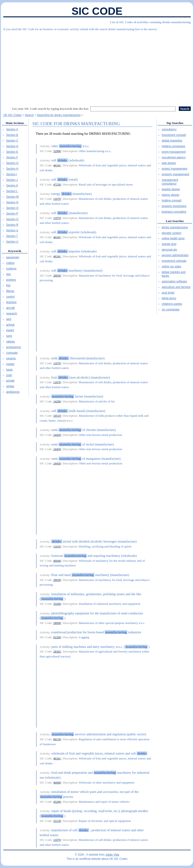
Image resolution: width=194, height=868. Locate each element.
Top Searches (175, 123)
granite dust (169, 244)
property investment (174, 206)
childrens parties (172, 304)
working (11, 280)
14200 (57, 401)
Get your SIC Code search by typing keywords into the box (50, 109)
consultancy (169, 129)
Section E (12, 152)
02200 (57, 637)
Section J (12, 180)
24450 (57, 435)
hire (8, 274)
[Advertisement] (97, 67)
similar (10, 386)
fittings (10, 291)
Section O (12, 208)
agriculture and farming (176, 287)
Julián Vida (112, 855)
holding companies (173, 146)
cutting (10, 263)
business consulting (174, 212)
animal (10, 325)
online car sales (171, 266)
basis (9, 370)
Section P (12, 214)
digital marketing (172, 141)
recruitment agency (174, 157)
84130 (57, 739)
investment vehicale (174, 261)
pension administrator (175, 255)
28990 (57, 623)
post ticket (168, 293)
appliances (13, 392)
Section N (12, 202)
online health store (173, 238)
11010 (57, 546)
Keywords (15, 251)
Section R (12, 225)
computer (12, 353)
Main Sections (15, 123)
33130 (57, 821)
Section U (12, 242)
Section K (12, 186)
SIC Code (97, 11)
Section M (12, 197)
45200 (57, 802)
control (10, 297)
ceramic (11, 358)
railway (10, 342)
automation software (174, 281)
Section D (12, 146)
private (10, 381)
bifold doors (169, 298)
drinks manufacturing (175, 227)
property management (175, 174)
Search (29, 115)
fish (8, 285)
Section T (12, 236)
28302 (57, 651)
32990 (57, 151)
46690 (57, 782)
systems (11, 269)
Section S (12, 230)
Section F (12, 157)
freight (10, 330)
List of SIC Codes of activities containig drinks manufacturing (150, 22)
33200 (57, 604)
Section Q (12, 219)
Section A (12, 129)
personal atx (169, 250)
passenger (13, 257)
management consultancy (170, 182)
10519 (57, 416)
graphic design (171, 189)
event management (174, 152)
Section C (12, 141)
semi (9, 336)
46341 (57, 165)
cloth (9, 375)
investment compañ (174, 135)
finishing (11, 302)
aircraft (10, 308)
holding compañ (172, 201)
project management (174, 169)
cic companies (171, 310)
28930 (57, 275)
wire (9, 319)
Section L (12, 191)
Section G (12, 163)
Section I (12, 174)
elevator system (172, 233)
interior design (170, 195)
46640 (57, 561)
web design (169, 163)
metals (10, 364)
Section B (12, 135)
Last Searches (175, 221)
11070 (57, 199)
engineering (13, 347)
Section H (12, 169)
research (12, 314)
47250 (57, 184)
